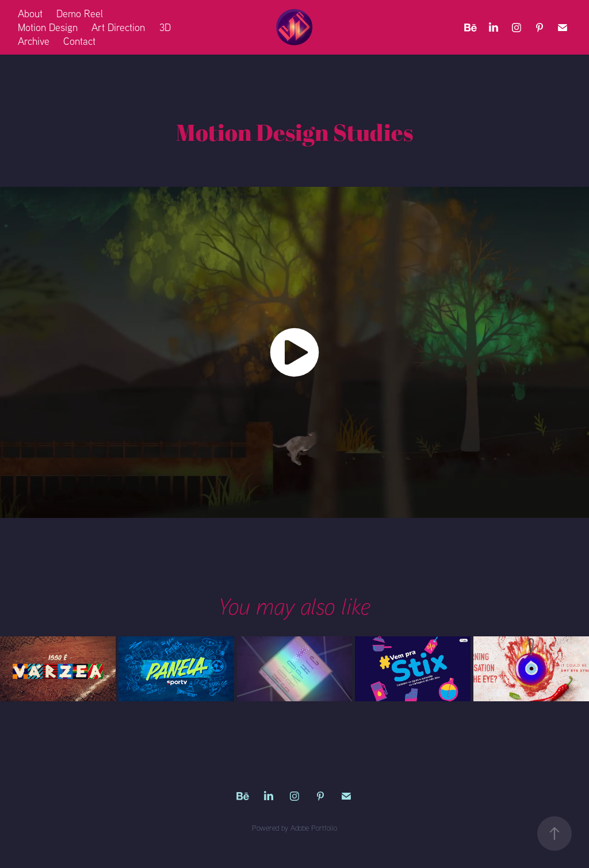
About (30, 14)
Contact (79, 41)
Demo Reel (80, 14)
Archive (34, 41)
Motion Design (48, 27)
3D (165, 27)
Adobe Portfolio (314, 828)
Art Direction (118, 27)
